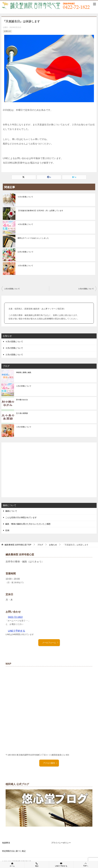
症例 (7, 530)
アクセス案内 (50, 763)
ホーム (12, 864)
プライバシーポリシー (61, 843)
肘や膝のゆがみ (22, 400)
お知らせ (7, 31)
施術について (11, 511)
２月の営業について (12, 289)
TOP (18, 545)
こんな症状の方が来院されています (21, 517)
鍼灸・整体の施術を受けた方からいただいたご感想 (28, 524)
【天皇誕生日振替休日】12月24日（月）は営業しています (40, 211)
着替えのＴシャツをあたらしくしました (33, 238)
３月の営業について (25, 266)
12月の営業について (25, 252)
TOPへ (86, 865)
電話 (37, 864)
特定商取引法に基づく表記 (14, 851)
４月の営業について (25, 224)
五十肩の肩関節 (22, 413)
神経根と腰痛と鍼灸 (24, 372)
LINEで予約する (17, 631)
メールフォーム (50, 643)
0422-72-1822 (15, 617)
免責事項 (6, 843)
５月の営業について (25, 197)
